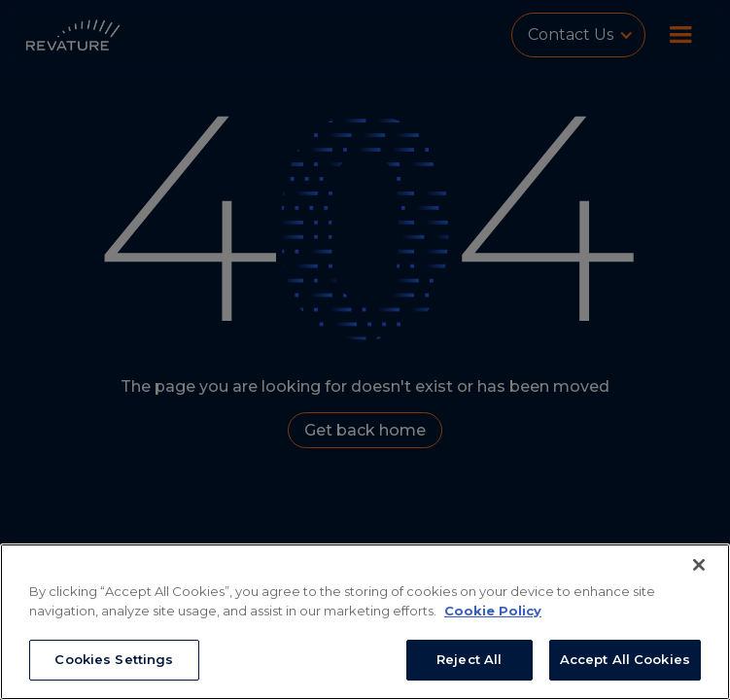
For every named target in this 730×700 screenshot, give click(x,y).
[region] (365, 622)
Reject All (469, 659)
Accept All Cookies (625, 659)
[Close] (699, 565)
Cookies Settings (114, 659)
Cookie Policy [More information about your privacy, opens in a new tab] (493, 611)
